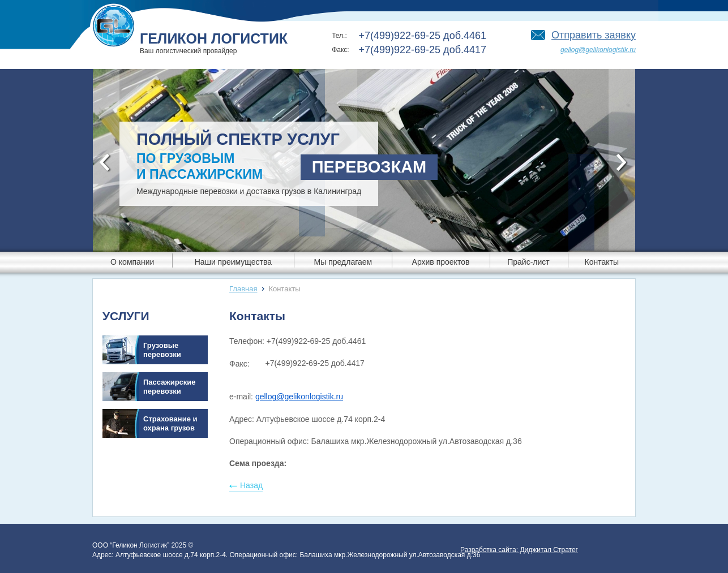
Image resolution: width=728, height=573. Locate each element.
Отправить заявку (594, 35)
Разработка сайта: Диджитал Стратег (519, 550)
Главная (243, 289)
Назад (251, 485)
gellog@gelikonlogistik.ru (598, 50)
